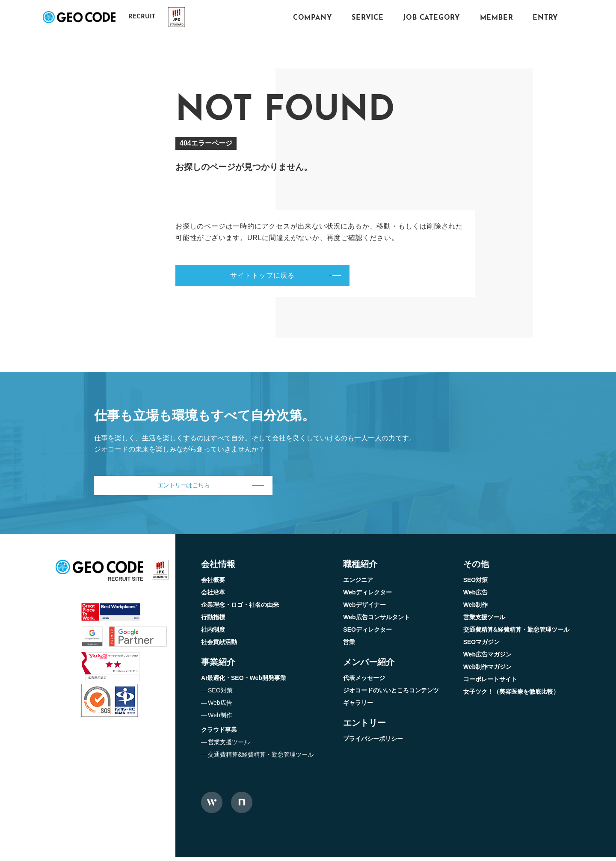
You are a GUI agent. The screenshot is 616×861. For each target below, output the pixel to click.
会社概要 (213, 584)
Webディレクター (367, 597)
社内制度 (213, 634)
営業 (349, 646)
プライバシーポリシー (373, 743)
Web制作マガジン (487, 671)
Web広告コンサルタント (376, 621)
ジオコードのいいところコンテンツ (391, 695)
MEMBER (497, 18)
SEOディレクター (367, 634)
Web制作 (220, 719)
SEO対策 (220, 695)
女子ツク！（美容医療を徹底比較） (511, 696)
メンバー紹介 (369, 666)
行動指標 (213, 621)
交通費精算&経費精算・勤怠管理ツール (261, 759)
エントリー (364, 727)
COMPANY (313, 18)
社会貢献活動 (219, 646)
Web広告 (220, 707)
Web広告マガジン (487, 659)
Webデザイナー (364, 609)
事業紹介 (218, 666)
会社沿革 (213, 597)
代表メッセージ (364, 682)
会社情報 (218, 568)
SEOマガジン (482, 646)
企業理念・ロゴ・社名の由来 (240, 609)
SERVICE (368, 18)
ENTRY (545, 18)
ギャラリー (358, 707)
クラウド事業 (219, 734)
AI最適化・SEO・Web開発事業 (244, 682)
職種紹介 (360, 568)
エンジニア (358, 584)
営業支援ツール (229, 746)
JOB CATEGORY (432, 18)
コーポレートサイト (490, 683)
